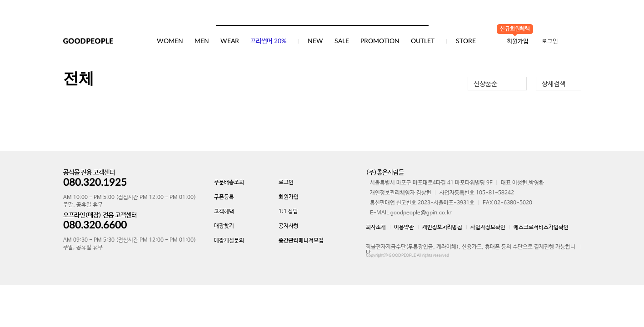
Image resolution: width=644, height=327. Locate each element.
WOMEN (170, 41)
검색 (421, 16)
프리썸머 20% (268, 41)
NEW (315, 41)
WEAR (230, 41)
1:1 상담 (288, 212)
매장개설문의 (229, 241)
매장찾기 (224, 226)
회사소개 (376, 228)
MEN (202, 41)
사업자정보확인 (488, 228)
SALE (342, 41)
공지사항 (289, 226)
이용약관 (404, 228)
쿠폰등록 (224, 197)
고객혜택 (224, 212)
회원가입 (289, 197)
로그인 (550, 42)
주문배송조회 (229, 183)
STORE (466, 41)
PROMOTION (380, 41)
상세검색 (554, 84)
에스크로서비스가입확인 (541, 228)
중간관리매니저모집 (301, 241)
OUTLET (423, 41)
